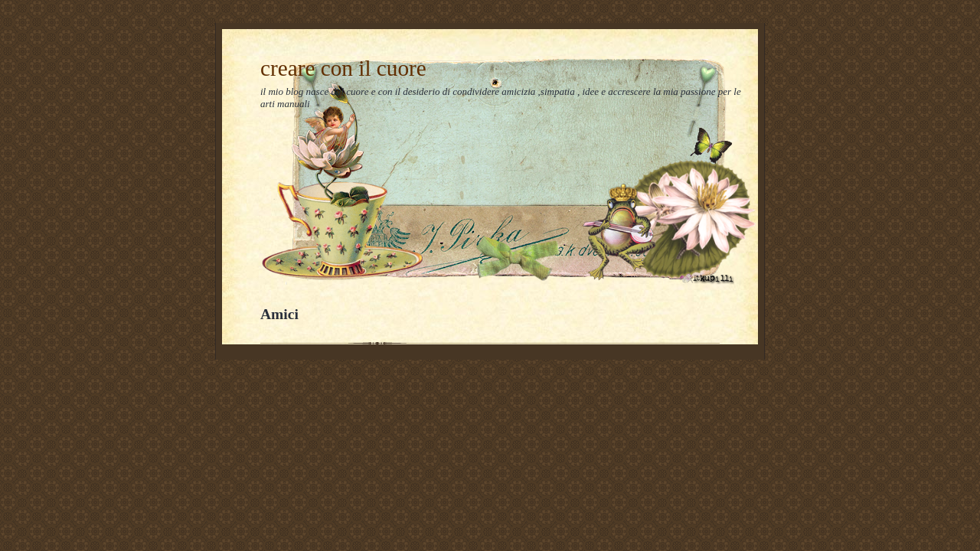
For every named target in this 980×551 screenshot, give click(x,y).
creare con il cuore (343, 68)
